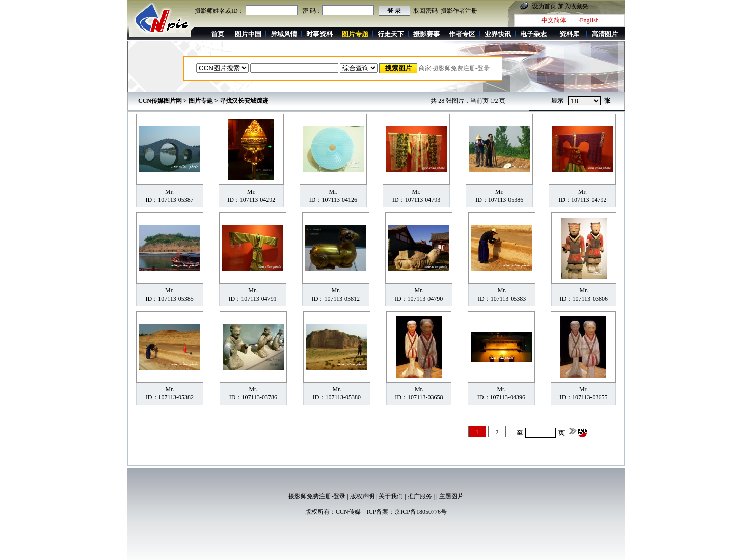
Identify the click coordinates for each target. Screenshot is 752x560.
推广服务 (420, 496)
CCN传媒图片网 (160, 101)
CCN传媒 (348, 512)
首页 (218, 34)
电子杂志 (533, 34)
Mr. (169, 192)
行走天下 (391, 34)
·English (588, 20)
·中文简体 (553, 20)
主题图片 (451, 496)
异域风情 (284, 34)
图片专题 (201, 101)
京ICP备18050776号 (421, 512)
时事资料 (319, 34)
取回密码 (425, 11)
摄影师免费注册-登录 (317, 496)
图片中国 (248, 34)
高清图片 (605, 34)
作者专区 (462, 34)
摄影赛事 (426, 34)
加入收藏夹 (573, 6)
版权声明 (362, 496)
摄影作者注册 (459, 11)
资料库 (569, 34)
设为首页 (544, 6)
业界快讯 (498, 34)
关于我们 (391, 496)
